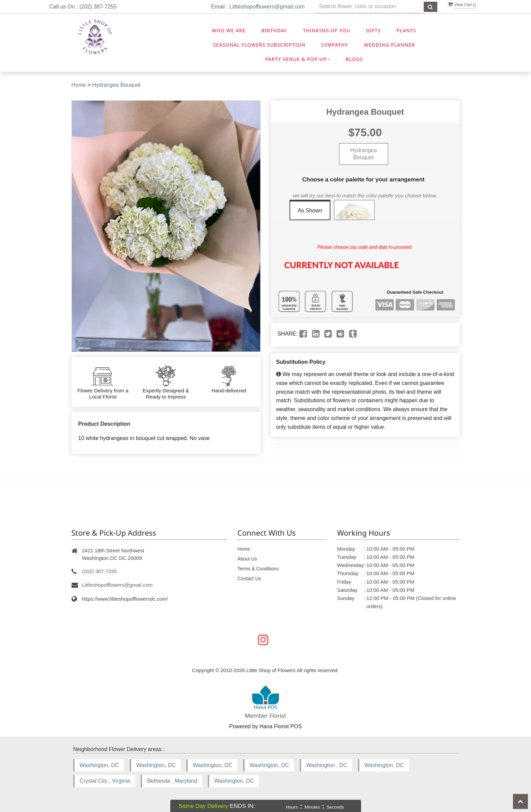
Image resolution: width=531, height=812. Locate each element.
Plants (406, 30)
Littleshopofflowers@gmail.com (267, 7)
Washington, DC (99, 765)
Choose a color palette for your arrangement (364, 180)
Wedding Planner (390, 45)
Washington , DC (327, 765)
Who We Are (229, 30)
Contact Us (249, 579)
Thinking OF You (326, 30)
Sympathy (335, 45)
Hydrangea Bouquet (116, 85)
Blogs (354, 59)
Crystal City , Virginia (105, 781)
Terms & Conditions (258, 569)
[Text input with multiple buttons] (369, 7)
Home (79, 85)
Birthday (274, 30)
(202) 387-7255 (100, 571)
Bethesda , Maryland (172, 781)
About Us (247, 559)
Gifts (373, 30)
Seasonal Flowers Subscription (259, 45)
